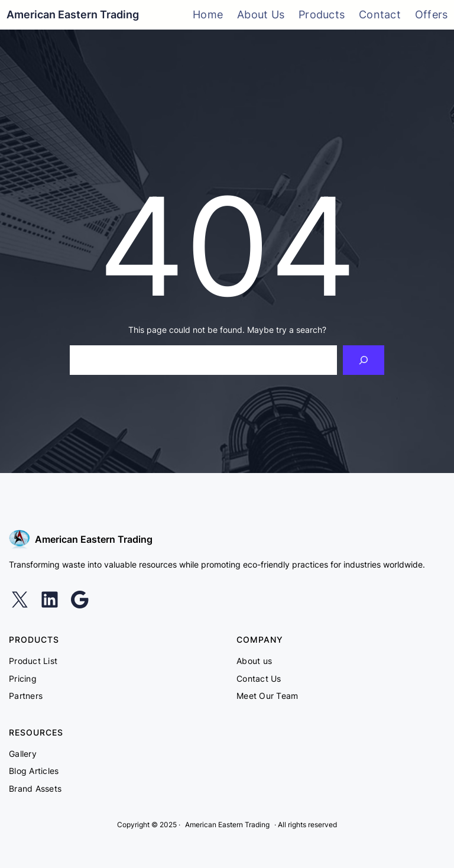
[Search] (364, 360)
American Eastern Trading (73, 14)
